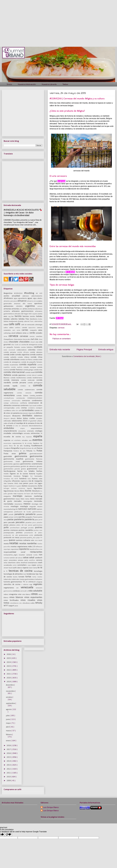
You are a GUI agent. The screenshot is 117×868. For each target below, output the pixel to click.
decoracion (24, 413)
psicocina (24, 538)
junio (8, 719)
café (18, 324)
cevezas (33, 336)
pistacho (39, 523)
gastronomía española (14, 459)
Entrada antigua (106, 349)
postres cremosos (11, 530)
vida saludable (35, 591)
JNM (36, 484)
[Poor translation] (8, 835)
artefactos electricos (35, 309)
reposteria (15, 549)
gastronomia (22, 456)
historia (33, 474)
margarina (8, 496)
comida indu (38, 370)
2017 (9, 749)
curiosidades (28, 410)
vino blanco (27, 594)
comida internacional (14, 372)
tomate (22, 577)
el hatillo (11, 423)
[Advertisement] (22, 21)
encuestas (23, 431)
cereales (39, 333)
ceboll (13, 333)
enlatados (31, 431)
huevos (35, 479)
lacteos (25, 486)
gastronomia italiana (33, 461)
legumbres (38, 488)
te (39, 568)
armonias (8, 309)
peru (6, 523)
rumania (7, 558)
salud (32, 558)
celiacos (19, 333)
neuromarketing (10, 509)
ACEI (41, 293)
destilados (28, 416)
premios (20, 533)
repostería (24, 549)
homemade (9, 476)
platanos (13, 525)
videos (6, 594)
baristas (26, 316)
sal (17, 558)
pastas (11, 520)
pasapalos (29, 517)
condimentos (37, 401)
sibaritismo (12, 563)
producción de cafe (11, 535)
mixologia (15, 507)
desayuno (8, 416)
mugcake (33, 507)
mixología (25, 507)
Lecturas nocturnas (19, 488)
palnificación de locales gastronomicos (28, 512)
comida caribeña (11, 357)
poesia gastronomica (35, 525)
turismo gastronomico (13, 582)
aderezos (27, 296)
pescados (21, 522)
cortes (19, 408)
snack (40, 563)
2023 (9, 666)
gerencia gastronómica (12, 467)
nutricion (23, 509)
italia (21, 484)
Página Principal (84, 349)
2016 (9, 753)
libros (22, 491)
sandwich (39, 558)
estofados (18, 440)
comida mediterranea (34, 378)
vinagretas (14, 594)
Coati (17, 345)
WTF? (6, 606)
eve (31, 440)
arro (21, 309)
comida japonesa (19, 375)
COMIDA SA (27, 386)
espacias (30, 437)
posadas (32, 528)
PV (41, 538)
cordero (39, 406)
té (41, 568)
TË (7, 571)
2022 (9, 670)
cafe (12, 324)
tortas (29, 577)
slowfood (24, 563)
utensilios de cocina (13, 584)
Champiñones (9, 339)
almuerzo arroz (32, 301)
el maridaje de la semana (24, 423)
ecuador (39, 419)
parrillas (22, 517)
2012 (9, 769)
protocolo (38, 535)
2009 (9, 781)
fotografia (15, 448)
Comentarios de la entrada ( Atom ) (87, 356)
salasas (20, 558)
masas (18, 499)
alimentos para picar (11, 301)
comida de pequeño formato (32, 362)
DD (41, 411)
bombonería (14, 322)
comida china (36, 357)
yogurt (12, 606)
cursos (37, 411)
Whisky (39, 603)
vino (20, 594)
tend (25, 574)
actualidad (17, 296)
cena (25, 333)
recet (40, 540)
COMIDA (40, 350)
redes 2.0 (32, 547)
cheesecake (26, 339)
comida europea (30, 367)
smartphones (33, 563)
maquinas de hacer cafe (26, 494)
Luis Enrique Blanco (51, 807)
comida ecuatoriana (11, 365)
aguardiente (23, 298)
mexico (28, 504)
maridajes (19, 496)
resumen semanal (26, 555)
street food (8, 568)
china (40, 339)
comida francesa (16, 370)
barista (19, 316)
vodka (33, 603)
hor (33, 476)
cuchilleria (8, 411)
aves (6, 316)
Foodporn (7, 448)
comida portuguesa (35, 383)
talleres (20, 568)
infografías (8, 481)
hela (26, 471)
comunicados (17, 401)
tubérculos (16, 579)
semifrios (33, 560)
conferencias (15, 403)
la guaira (19, 486)
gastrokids (9, 456)
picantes (29, 523)
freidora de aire (20, 451)
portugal (25, 528)
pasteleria (19, 520)
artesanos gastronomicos (24, 311)
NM (17, 509)
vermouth (24, 591)
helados (33, 471)
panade (12, 515)
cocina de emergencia (29, 345)
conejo (7, 403)
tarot (31, 568)
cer (28, 333)
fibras (11, 446)
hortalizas (7, 479)
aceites (8, 296)
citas (13, 345)
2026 (9, 654)
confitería (24, 403)
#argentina (9, 293)
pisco (35, 523)
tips (37, 574)
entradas (27, 433)
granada (18, 469)
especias (8, 440)
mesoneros (19, 504)
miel (41, 504)
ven (19, 588)
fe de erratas (28, 443)
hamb (40, 469)
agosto (9, 709)
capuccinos (33, 328)
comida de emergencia (12, 362)
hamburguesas (10, 471)
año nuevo (29, 304)
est (13, 440)
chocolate (14, 342)
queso (6, 540)
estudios (25, 440)
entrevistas (36, 433)
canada (25, 328)
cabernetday (38, 322)
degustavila (32, 413)
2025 (9, 658)
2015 (9, 757)
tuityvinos (39, 579)
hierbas (39, 471)
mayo (8, 723)
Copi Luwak (33, 406)
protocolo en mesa (12, 538)
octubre (9, 697)
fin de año (19, 446)
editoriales (8, 421)
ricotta (36, 555)
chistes (6, 342)
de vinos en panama (12, 413)
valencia (26, 585)
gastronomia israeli (13, 462)
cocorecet (12, 350)
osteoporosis (9, 512)
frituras (30, 451)
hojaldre (39, 474)
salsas (26, 558)
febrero (9, 735)
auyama (35, 314)
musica (40, 507)
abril (8, 727)
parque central (14, 517)
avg (10, 316)
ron (40, 555)
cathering (7, 333)
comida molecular (29, 380)
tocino (16, 577)
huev (30, 479)
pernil (40, 520)
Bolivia (6, 322)
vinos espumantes (33, 597)
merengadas (29, 501)
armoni (40, 306)
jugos (40, 483)
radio (33, 540)
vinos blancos (17, 597)
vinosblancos (15, 603)
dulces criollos (30, 418)
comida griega (28, 370)
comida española (28, 365)
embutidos (12, 428)
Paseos (36, 517)
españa (38, 436)
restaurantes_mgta (11, 555)
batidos (33, 316)
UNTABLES (32, 582)
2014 (9, 761)
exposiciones (18, 443)
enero (8, 741)
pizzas (7, 525)
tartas (35, 568)
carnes (26, 330)
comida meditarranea (19, 378)
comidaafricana (10, 398)
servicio (39, 560)
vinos (35, 594)
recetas (14, 543)
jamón (32, 484)
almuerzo (22, 301)
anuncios (18, 304)
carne (19, 330)
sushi (15, 568)
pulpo (38, 538)
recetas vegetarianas (19, 547)
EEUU (26, 421)
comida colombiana (12, 360)
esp (24, 437)
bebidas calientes (11, 319)
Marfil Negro (38, 494)
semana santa (23, 560)
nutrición (32, 509)
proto (32, 535)
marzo (9, 731)
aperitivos (38, 304)
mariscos (29, 496)
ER (41, 433)
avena (40, 314)
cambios (18, 328)
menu (28, 499)
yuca (16, 606)
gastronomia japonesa (12, 464)
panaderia (20, 514)
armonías (16, 309)
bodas (40, 319)
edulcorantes (17, 421)
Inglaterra (24, 481)
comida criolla (38, 360)
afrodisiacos (9, 298)
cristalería (32, 408)
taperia (26, 568)
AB (38, 293)
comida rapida (12, 386)
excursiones (8, 443)
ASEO (30, 314)
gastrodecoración (36, 454)
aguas (30, 298)
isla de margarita (35, 481)
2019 (9, 682)
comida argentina (22, 355)
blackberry (34, 319)
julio (8, 716)
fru (35, 451)
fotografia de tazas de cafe (28, 448)
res (41, 549)
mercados (19, 501)
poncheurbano (15, 528)
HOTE (17, 479)
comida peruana (10, 352)
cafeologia (39, 325)
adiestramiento (37, 296)
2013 (9, 765)
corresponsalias (10, 408)
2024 (9, 662)
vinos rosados (29, 600)
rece (37, 540)
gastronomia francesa (34, 459)
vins (21, 603)
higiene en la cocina (19, 474)
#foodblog (30, 293)
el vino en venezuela (21, 426)
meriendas (38, 501)
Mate (23, 499)
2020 (9, 678)
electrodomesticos (36, 426)
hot (13, 479)
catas (40, 330)
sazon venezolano (11, 560)
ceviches (39, 336)
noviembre (10, 691)
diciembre (10, 685)
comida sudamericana (27, 390)
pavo (37, 520)
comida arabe (9, 355)
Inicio (9, 84)
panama (39, 515)
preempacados (10, 533)
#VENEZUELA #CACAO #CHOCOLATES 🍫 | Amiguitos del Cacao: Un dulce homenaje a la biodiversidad (23, 213)
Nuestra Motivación (27, 84)
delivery (39, 413)
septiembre (11, 703)
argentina (31, 306)
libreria (17, 491)
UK (27, 582)
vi (28, 591)
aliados (40, 298)
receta (6, 544)
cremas (25, 408)
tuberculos (8, 579)
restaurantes (36, 552)
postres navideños (26, 530)
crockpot (39, 408)
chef (33, 339)
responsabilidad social (17, 552)
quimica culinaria (23, 540)
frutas (39, 451)
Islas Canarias (9, 484)
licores (29, 491)
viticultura (26, 603)
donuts (14, 419)
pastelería (30, 520)
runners (13, 558)
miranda (7, 507)
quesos (13, 540)
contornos (25, 405)
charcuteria (18, 339)
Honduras (18, 476)
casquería (34, 330)
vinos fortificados (12, 600)
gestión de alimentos (29, 467)
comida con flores (26, 360)
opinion (40, 509)
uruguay (39, 582)
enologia (39, 431)
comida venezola (26, 393)
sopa (29, 565)
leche (40, 486)
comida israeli (30, 372)
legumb (30, 488)
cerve (6, 336)
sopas (34, 565)
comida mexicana (12, 380)
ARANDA (21, 306)
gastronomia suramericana (31, 464)
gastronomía (36, 456)
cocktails (38, 347)
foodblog (28, 446)
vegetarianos (10, 588)
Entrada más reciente (60, 349)
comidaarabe (22, 398)
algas (35, 298)
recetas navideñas (28, 544)
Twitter (65, 84)
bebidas (39, 316)
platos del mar (22, 525)
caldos (12, 328)
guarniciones (33, 469)
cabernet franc (29, 322)
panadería (31, 514)
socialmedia (8, 565)
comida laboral (32, 375)
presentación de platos (33, 533)
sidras (18, 563)
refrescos (39, 547)
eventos (37, 440)
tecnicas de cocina (21, 571)
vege (31, 585)
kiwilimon (12, 486)
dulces (20, 418)
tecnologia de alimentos (14, 574)
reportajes (7, 549)
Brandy (21, 322)
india (41, 479)
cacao (6, 325)
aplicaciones (10, 306)
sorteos (40, 565)
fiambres (37, 443)
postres (39, 528)
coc (20, 345)
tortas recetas (37, 577)
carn (14, 330)
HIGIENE (7, 474)
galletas (24, 454)
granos (24, 469)
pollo (7, 528)
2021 (9, 674)
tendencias (31, 574)
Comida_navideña (36, 396)
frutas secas (11, 454)
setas (6, 563)
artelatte (8, 311)
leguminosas (9, 491)
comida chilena (24, 357)
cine (37, 342)
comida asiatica (36, 355)
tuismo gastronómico (28, 579)
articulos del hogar (22, 314)
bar (13, 316)
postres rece (38, 530)
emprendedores (37, 428)
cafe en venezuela (28, 325)
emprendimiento (11, 431)
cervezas (25, 336)
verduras (17, 591)
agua (16, 298)
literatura (36, 491)
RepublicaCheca (35, 549)
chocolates (25, 342)
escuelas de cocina (13, 437)
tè (5, 571)
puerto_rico (32, 538)
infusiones (16, 481)
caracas (40, 328)
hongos (26, 476)
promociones (24, 535)
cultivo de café (17, 411)
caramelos (8, 330)
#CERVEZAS (19, 293)
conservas (16, 405)
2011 (9, 773)
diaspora (7, 419)
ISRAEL (17, 484)
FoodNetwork (37, 446)
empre (26, 428)
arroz (25, 309)
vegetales (38, 584)
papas (6, 517)
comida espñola (17, 367)
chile (37, 339)
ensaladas (8, 433)
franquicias (9, 451)
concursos (27, 401)
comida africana (24, 352)
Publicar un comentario (62, 339)
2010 (9, 777)
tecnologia (38, 571)
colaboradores (22, 350)
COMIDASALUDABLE (35, 398)
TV (24, 582)
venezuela (28, 588)
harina (21, 471)
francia (40, 448)
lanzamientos (33, 486)
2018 (9, 746)
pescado (12, 523)
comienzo (8, 401)
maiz (15, 494)
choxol (33, 342)
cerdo (33, 333)
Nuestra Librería (49, 84)
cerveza (61, 328)
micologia (36, 504)
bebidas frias (24, 319)
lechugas (7, 488)
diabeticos (38, 416)
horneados (38, 476)
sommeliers (22, 565)
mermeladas (9, 504)
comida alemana (36, 352)
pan (6, 514)
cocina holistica (27, 347)
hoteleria (23, 479)
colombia (32, 350)
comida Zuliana (23, 396)
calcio (6, 328)
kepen (6, 486)
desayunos (17, 416)
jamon (26, 483)
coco (6, 350)
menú (33, 499)
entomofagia (18, 433)
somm (15, 565)
